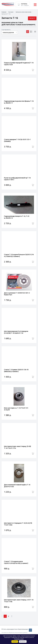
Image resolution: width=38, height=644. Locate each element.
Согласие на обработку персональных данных (14, 632)
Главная (4, 12)
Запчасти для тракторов (23, 12)
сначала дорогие (8, 32)
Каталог (11, 12)
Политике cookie (19, 639)
